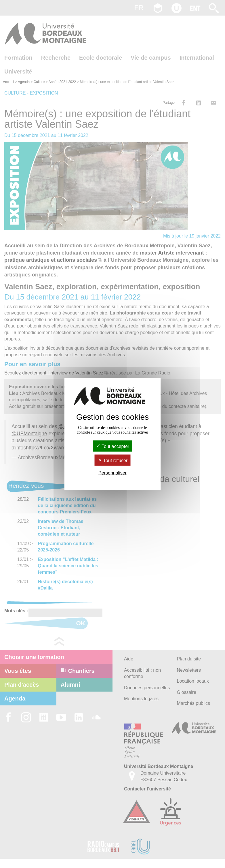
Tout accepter (112, 446)
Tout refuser (113, 461)
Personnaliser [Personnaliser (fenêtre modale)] (112, 473)
